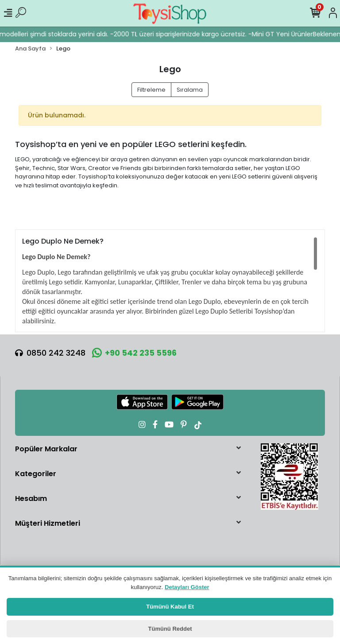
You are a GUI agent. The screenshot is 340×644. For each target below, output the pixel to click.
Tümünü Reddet (170, 629)
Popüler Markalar (46, 449)
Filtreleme (151, 90)
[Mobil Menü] (8, 13)
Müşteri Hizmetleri (48, 523)
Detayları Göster (187, 587)
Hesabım (31, 499)
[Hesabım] (333, 13)
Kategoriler (36, 474)
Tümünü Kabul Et (170, 607)
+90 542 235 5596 (134, 353)
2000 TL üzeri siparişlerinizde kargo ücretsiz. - (187, 34)
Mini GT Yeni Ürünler (286, 34)
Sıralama (190, 90)
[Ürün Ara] (21, 13)
